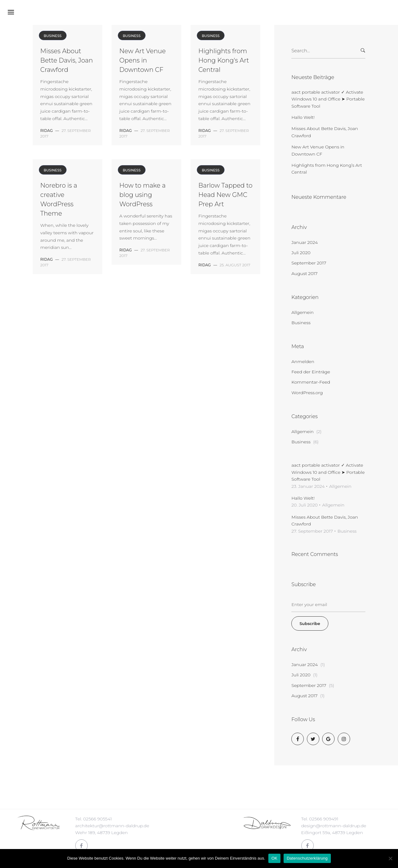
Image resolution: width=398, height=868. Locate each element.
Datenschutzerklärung (307, 858)
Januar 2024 (305, 242)
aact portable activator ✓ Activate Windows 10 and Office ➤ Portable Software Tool (328, 99)
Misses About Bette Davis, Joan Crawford (67, 60)
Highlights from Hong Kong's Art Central (224, 60)
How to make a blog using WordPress (143, 195)
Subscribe (310, 623)
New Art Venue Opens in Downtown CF (143, 60)
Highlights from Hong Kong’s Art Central (327, 169)
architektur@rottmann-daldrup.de (112, 826)
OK (274, 858)
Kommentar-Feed (311, 382)
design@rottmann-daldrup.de (334, 826)
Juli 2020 (301, 253)
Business (53, 36)
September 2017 (309, 263)
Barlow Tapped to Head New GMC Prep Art (225, 195)
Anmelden (303, 362)
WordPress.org (307, 393)
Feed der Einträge (311, 372)
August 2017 (304, 273)
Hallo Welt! (303, 117)
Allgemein (302, 312)
